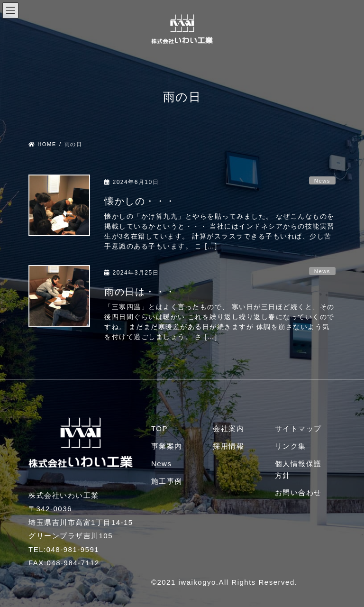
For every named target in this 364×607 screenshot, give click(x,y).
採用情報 (228, 446)
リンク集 (291, 446)
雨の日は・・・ (140, 292)
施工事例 (167, 481)
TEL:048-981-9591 (64, 549)
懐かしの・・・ (140, 201)
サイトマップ (298, 428)
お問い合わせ (298, 492)
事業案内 (167, 446)
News (322, 181)
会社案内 (228, 428)
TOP (159, 428)
